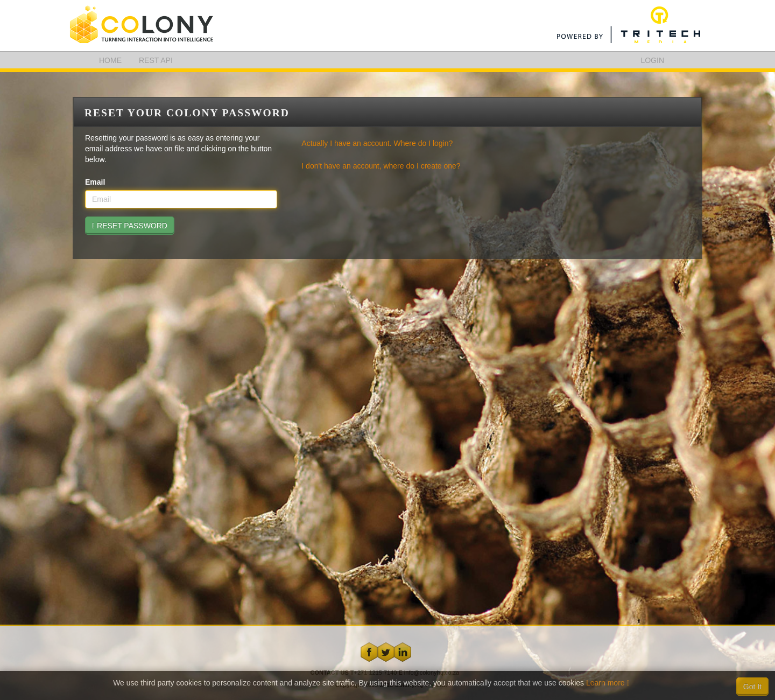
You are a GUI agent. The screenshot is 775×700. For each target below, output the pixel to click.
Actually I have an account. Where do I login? (377, 143)
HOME (110, 60)
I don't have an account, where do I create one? (381, 166)
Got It (752, 687)
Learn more (608, 683)
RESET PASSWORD (130, 226)
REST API (156, 60)
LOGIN (652, 60)
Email (95, 182)
